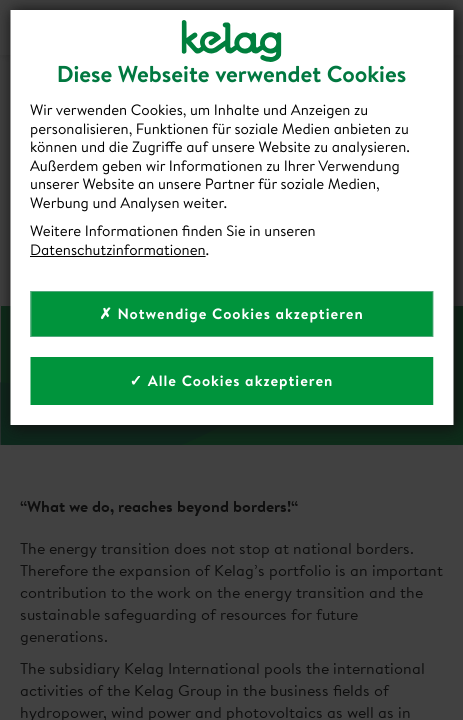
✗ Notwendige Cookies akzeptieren (231, 313)
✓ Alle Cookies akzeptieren (232, 380)
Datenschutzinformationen (118, 249)
